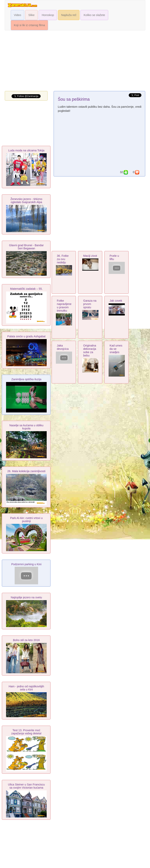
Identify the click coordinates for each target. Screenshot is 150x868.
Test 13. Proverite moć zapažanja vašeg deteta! (26, 732)
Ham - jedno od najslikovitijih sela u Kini (26, 688)
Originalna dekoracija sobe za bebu (90, 350)
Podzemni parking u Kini (26, 564)
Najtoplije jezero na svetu (26, 597)
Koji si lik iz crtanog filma (29, 25)
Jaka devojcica (63, 347)
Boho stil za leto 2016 (26, 640)
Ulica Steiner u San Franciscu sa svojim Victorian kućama (26, 786)
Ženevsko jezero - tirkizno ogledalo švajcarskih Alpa (26, 201)
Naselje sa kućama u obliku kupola (26, 427)
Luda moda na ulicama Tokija (26, 150)
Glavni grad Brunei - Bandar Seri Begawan (26, 247)
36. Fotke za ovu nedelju (63, 259)
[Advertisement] (75, 62)
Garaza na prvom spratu (90, 304)
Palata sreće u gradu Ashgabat (26, 336)
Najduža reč (69, 15)
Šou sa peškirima (74, 99)
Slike (31, 15)
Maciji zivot (90, 256)
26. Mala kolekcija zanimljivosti (26, 471)
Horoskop (48, 15)
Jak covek (116, 301)
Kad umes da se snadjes (116, 349)
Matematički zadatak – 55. (26, 289)
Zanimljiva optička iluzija (26, 379)
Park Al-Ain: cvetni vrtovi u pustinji (26, 520)
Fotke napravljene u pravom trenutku (64, 306)
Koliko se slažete (94, 15)
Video (17, 15)
